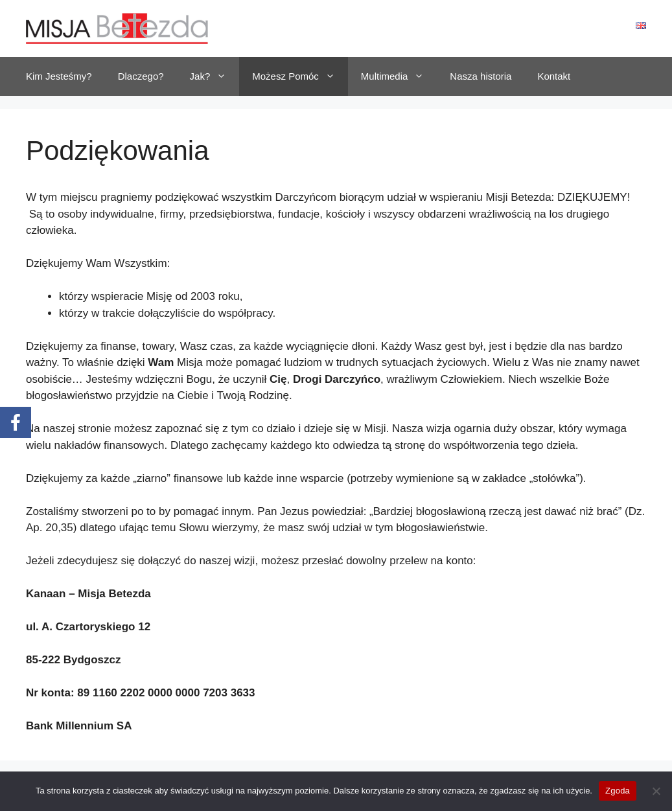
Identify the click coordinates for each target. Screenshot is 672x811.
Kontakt (554, 76)
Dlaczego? (141, 76)
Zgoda (618, 791)
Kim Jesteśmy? (59, 76)
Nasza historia (481, 76)
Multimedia (399, 76)
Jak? (215, 76)
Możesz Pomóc (300, 76)
